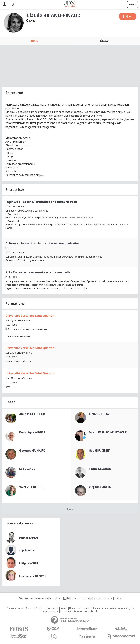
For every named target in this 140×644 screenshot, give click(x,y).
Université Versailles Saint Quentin (30, 316)
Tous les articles (50, 612)
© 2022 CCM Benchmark (86, 612)
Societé (64, 608)
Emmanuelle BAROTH (32, 576)
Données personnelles (80, 608)
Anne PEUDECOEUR (32, 414)
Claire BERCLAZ (99, 414)
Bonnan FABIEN (28, 538)
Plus (70, 509)
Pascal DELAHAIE (100, 469)
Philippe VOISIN (28, 563)
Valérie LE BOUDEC (32, 487)
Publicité (40, 608)
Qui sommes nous (15, 608)
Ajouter (130, 16)
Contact (30, 608)
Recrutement (52, 608)
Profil (34, 41)
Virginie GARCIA (100, 487)
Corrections (66, 612)
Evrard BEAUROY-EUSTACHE (108, 432)
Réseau (104, 41)
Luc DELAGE (27, 469)
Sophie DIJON (27, 550)
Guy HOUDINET (99, 451)
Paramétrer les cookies (104, 608)
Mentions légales (126, 608)
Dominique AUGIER (32, 432)
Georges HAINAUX (32, 451)
